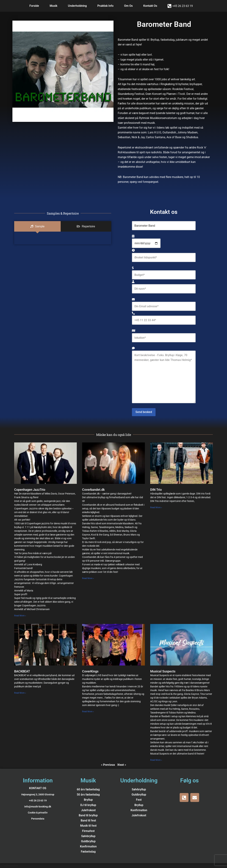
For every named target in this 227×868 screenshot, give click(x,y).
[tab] (37, 226)
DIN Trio (156, 490)
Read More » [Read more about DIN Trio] (156, 508)
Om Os (128, 6)
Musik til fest (88, 826)
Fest (139, 800)
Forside (34, 6)
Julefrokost (88, 810)
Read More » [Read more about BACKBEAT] (20, 693)
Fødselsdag (88, 852)
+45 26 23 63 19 (183, 6)
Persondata (38, 819)
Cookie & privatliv (38, 813)
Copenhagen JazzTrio (30, 490)
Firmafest (88, 831)
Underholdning (77, 6)
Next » (122, 765)
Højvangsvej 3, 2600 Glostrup (38, 795)
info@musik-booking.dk (38, 807)
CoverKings (90, 671)
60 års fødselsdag (88, 790)
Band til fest (88, 821)
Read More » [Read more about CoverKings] (88, 712)
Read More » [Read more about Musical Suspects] (156, 760)
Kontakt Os (150, 6)
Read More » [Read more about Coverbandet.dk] (88, 578)
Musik (53, 6)
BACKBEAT (22, 671)
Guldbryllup (88, 841)
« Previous (108, 765)
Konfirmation (88, 847)
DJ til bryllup (88, 805)
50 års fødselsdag (88, 795)
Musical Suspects (163, 671)
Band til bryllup (88, 816)
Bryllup (88, 800)
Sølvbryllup (88, 836)
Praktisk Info (105, 6)
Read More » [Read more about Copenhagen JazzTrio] (20, 616)
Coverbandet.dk (93, 490)
